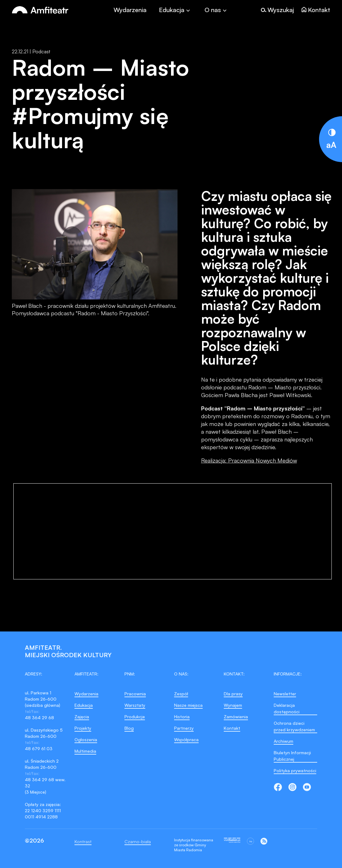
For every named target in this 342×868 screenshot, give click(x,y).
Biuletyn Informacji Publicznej (292, 756)
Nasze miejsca (188, 705)
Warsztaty (135, 705)
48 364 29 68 (39, 717)
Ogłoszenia (86, 740)
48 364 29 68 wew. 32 (45, 783)
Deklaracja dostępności (287, 708)
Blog (129, 728)
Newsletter (285, 694)
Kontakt (232, 728)
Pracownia (135, 694)
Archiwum (283, 741)
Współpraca (186, 740)
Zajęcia (82, 717)
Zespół (181, 694)
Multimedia (85, 751)
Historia (182, 717)
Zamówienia (236, 717)
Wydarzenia (130, 10)
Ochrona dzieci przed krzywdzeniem (294, 726)
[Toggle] (175, 10)
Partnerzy (184, 728)
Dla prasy (233, 694)
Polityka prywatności (295, 771)
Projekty (83, 728)
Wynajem (233, 705)
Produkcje (135, 717)
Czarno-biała (138, 841)
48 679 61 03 (39, 748)
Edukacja (84, 705)
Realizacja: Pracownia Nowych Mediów (249, 460)
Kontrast (83, 841)
